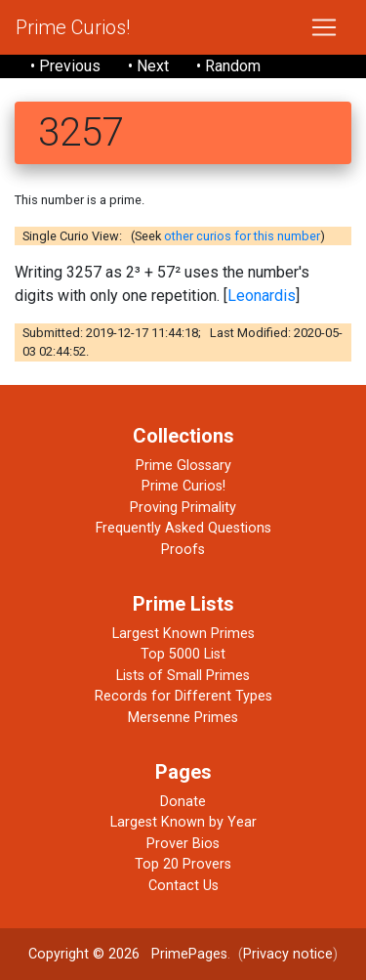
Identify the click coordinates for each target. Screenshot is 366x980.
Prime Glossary (183, 466)
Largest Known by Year (183, 822)
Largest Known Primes (183, 634)
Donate (183, 802)
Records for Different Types (183, 696)
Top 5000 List (183, 654)
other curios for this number (242, 236)
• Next (148, 66)
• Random (228, 66)
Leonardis (262, 296)
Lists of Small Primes (183, 676)
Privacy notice (288, 954)
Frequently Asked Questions (183, 528)
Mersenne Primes (183, 718)
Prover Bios (183, 844)
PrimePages (189, 954)
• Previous (65, 66)
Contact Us (183, 886)
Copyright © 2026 (84, 954)
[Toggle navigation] (324, 27)
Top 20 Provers (183, 864)
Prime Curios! (73, 27)
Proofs (183, 550)
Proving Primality (183, 508)
